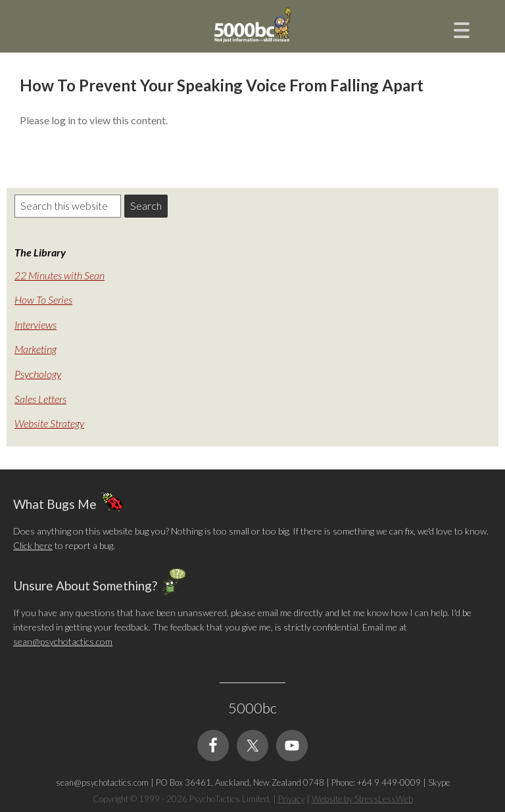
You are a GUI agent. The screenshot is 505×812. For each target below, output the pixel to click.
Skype (439, 782)
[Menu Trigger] (462, 29)
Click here (33, 545)
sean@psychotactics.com (63, 641)
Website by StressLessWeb (362, 799)
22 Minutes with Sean (60, 275)
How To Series (43, 299)
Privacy (291, 799)
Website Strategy (49, 423)
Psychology (38, 374)
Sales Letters (40, 399)
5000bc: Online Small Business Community (252, 36)
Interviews (36, 324)
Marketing (36, 349)
